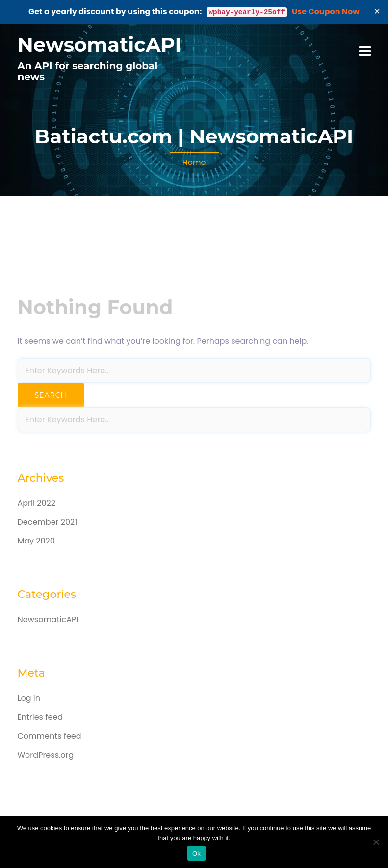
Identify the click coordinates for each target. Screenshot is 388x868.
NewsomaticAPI (100, 44)
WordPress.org (46, 755)
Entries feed (40, 717)
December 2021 (48, 522)
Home (194, 162)
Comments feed (50, 736)
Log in (29, 698)
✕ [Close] (377, 12)
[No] (376, 842)
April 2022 (37, 503)
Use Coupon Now (326, 12)
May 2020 (36, 541)
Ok (196, 854)
